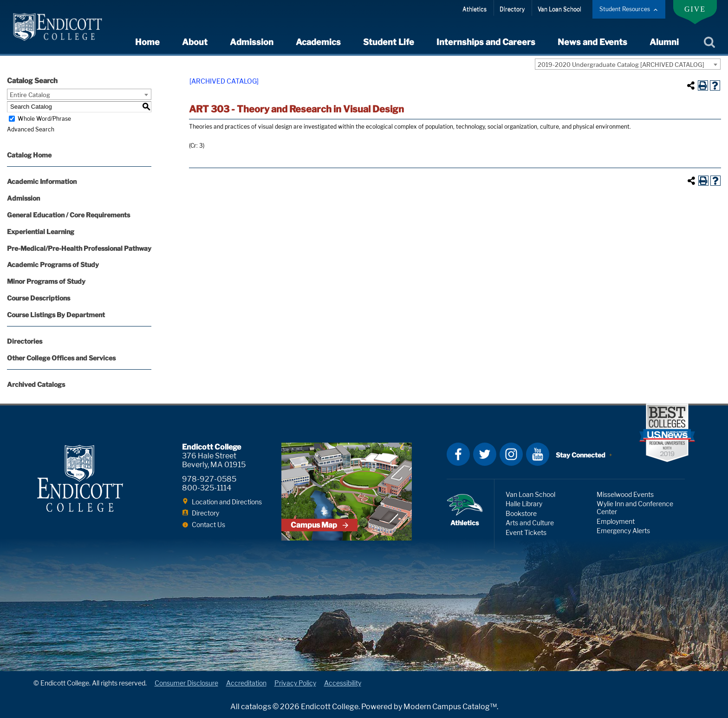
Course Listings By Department (56, 315)
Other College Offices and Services (61, 358)
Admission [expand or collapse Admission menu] (252, 42)
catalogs (256, 707)
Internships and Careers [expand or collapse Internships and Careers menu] (486, 42)
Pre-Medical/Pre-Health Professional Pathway (79, 248)
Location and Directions (227, 502)
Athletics (474, 9)
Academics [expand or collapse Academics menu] (318, 42)
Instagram (511, 454)
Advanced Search (31, 129)
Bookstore (521, 513)
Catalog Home (29, 155)
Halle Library (524, 504)
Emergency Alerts (623, 531)
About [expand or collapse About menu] (195, 42)
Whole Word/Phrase (44, 119)
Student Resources (625, 9)
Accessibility (343, 683)
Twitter (485, 454)
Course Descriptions (39, 298)
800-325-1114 (207, 488)
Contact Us (208, 525)
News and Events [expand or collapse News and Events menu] (592, 42)
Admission (23, 198)
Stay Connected (581, 455)
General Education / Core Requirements (68, 215)
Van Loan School (559, 9)
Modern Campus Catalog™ (450, 707)
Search (709, 43)
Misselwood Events (625, 494)
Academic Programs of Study (53, 264)
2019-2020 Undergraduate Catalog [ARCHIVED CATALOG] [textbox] (621, 65)
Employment (616, 521)
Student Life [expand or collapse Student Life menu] (389, 42)
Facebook (458, 454)
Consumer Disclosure (186, 683)
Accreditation (246, 683)
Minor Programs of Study (46, 281)
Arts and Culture (530, 523)
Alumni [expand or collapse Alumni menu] (664, 42)
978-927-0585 (209, 479)
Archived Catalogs (36, 384)
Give (695, 9)
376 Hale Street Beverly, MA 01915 (214, 460)
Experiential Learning (41, 232)
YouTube (538, 454)
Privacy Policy (295, 683)
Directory (512, 9)
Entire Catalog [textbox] (30, 95)
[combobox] (628, 64)
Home (147, 42)
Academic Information (42, 181)
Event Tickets (526, 532)
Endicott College (58, 27)
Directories (25, 341)
